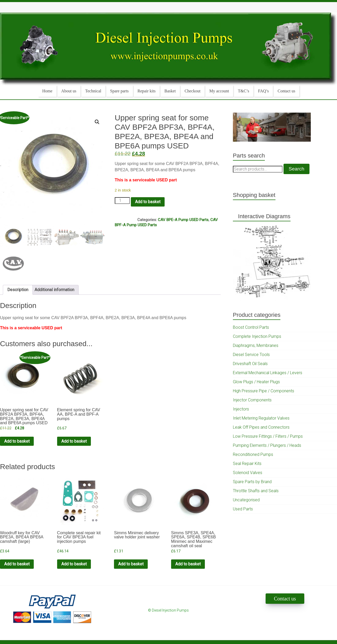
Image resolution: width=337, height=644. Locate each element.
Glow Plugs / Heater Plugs (256, 382)
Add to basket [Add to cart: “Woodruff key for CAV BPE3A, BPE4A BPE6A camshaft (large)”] (17, 564)
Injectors (241, 409)
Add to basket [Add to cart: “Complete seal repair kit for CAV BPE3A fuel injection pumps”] (74, 564)
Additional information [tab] (54, 290)
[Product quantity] (122, 201)
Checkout (193, 91)
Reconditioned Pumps (253, 454)
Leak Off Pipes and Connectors (261, 427)
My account (219, 91)
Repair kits (147, 91)
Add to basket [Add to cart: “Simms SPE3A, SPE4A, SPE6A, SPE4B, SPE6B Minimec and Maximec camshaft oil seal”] (188, 564)
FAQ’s (264, 91)
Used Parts (243, 509)
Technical (93, 91)
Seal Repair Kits (247, 464)
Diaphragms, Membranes (256, 345)
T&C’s (244, 91)
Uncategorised (246, 500)
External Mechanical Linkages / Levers (268, 373)
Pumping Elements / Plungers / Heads (267, 445)
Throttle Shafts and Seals (256, 491)
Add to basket (148, 202)
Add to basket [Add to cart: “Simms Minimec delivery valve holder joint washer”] (131, 564)
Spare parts (119, 91)
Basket (170, 91)
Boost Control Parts (251, 327)
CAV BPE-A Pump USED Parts (183, 220)
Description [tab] (18, 290)
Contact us (286, 91)
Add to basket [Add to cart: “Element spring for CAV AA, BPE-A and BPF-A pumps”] (74, 441)
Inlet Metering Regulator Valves (261, 418)
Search (296, 169)
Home (47, 91)
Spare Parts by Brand (252, 482)
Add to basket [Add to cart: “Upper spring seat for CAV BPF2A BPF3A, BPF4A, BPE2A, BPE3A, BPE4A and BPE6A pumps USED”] (17, 441)
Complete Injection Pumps (257, 336)
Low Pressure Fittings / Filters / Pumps (268, 436)
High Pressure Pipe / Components (264, 391)
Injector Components (252, 400)
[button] (97, 122)
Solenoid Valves (248, 473)
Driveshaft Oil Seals (250, 364)
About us (69, 91)
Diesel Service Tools (251, 355)
